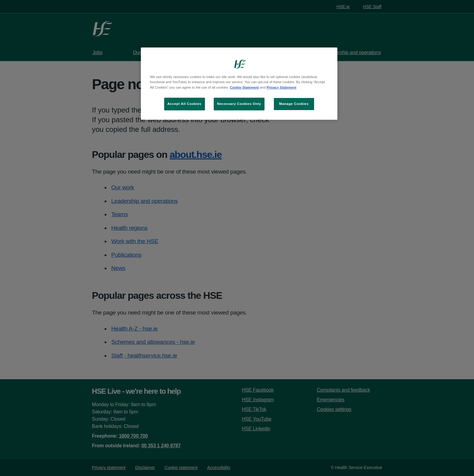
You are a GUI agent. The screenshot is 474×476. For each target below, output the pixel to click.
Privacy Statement (282, 87)
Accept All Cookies (185, 104)
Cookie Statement (244, 87)
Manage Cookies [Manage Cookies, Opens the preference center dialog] (294, 104)
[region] (239, 83)
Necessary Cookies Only (239, 104)
